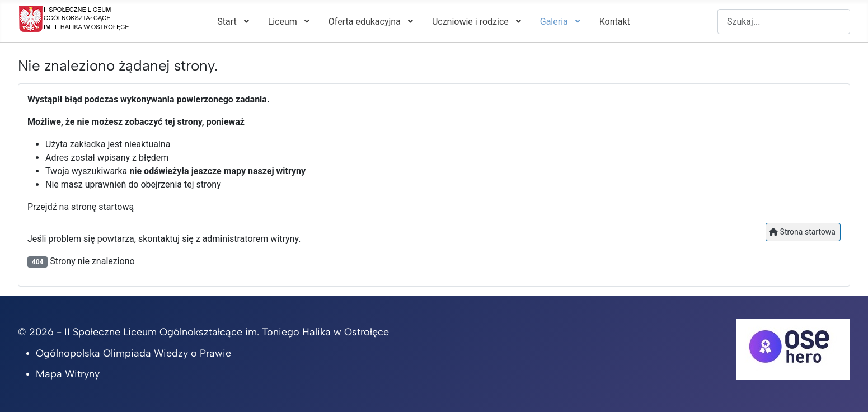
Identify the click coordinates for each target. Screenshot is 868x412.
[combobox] (784, 22)
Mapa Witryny (68, 374)
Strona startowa (802, 232)
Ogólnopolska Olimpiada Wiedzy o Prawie (133, 353)
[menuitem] (232, 21)
